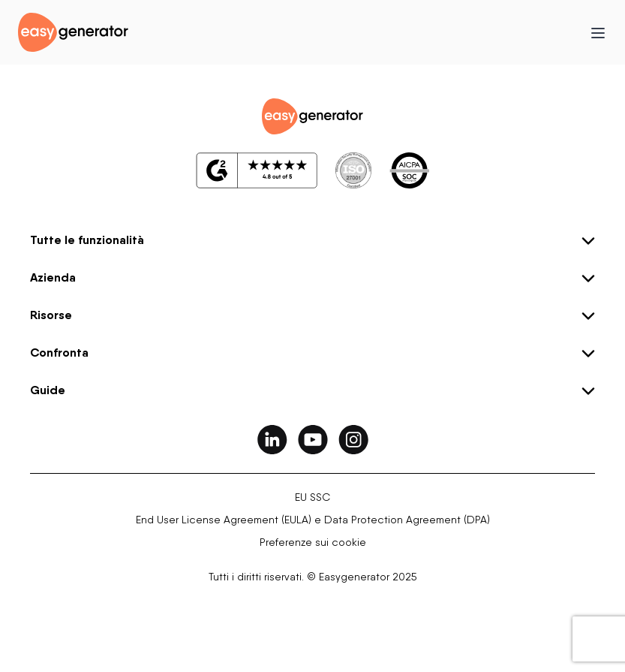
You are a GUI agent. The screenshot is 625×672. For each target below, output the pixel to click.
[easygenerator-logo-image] (73, 31)
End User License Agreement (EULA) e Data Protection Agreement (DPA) (313, 520)
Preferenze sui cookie (313, 542)
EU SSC (312, 497)
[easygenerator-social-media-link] (272, 439)
